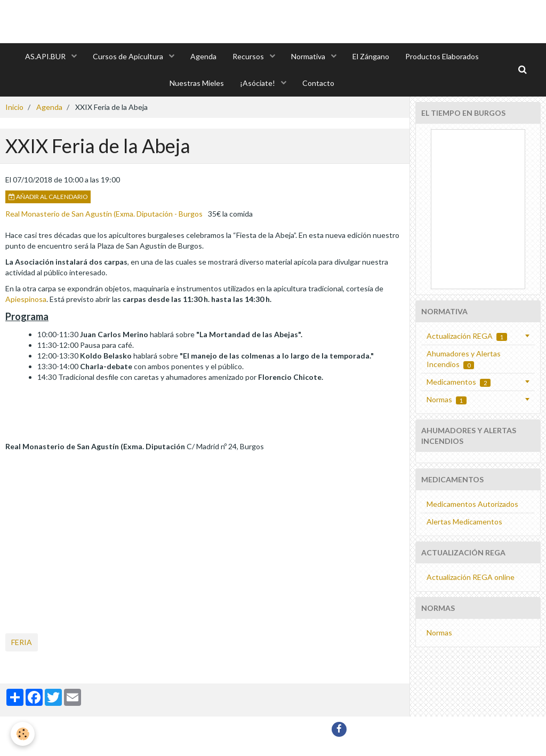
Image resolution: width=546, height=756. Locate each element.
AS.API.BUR (46, 56)
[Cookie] (23, 734)
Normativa (309, 56)
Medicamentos (459, 382)
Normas (447, 400)
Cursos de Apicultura (129, 56)
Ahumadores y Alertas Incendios (464, 359)
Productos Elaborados (442, 56)
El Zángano (371, 56)
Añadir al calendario (48, 197)
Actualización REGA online (471, 577)
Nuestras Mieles (197, 83)
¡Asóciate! (258, 83)
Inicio (14, 107)
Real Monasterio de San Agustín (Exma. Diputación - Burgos (104, 214)
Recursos (249, 56)
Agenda (203, 56)
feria (22, 642)
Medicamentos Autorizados (472, 504)
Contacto (318, 83)
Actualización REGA (467, 336)
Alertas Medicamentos (464, 522)
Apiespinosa (26, 299)
